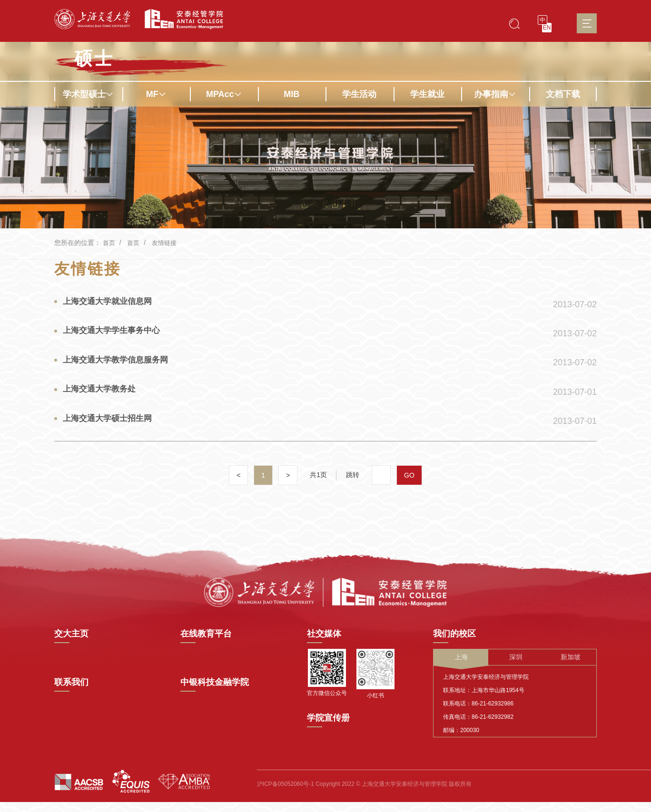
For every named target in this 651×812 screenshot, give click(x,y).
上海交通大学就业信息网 (111, 303)
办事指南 (495, 94)
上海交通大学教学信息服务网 (119, 367)
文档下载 (563, 94)
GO (410, 490)
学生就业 (427, 94)
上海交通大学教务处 (102, 399)
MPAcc (224, 94)
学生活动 (359, 94)
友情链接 (167, 243)
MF (156, 94)
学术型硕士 (88, 94)
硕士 (94, 59)
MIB (291, 94)
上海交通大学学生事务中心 (115, 335)
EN (547, 28)
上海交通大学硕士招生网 (111, 430)
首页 (109, 243)
